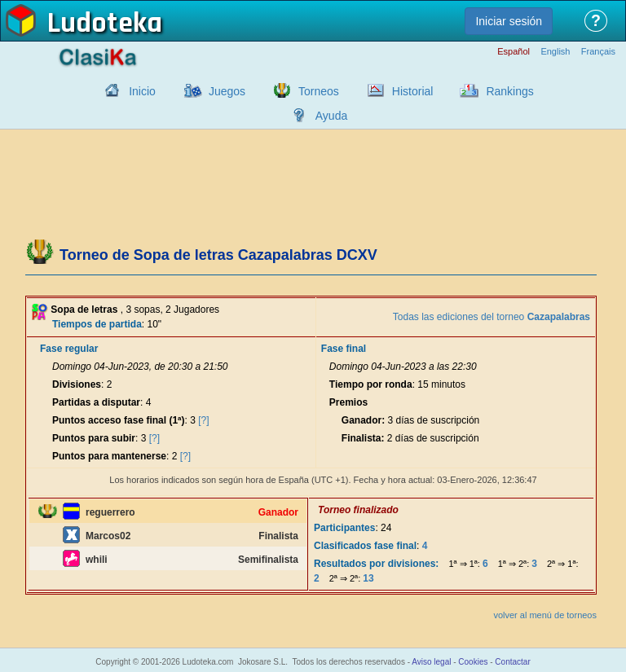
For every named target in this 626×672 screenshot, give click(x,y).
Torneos (319, 91)
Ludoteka (105, 24)
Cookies (473, 662)
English (555, 52)
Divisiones (77, 384)
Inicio (142, 91)
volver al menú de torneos (545, 615)
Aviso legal (431, 662)
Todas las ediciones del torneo (492, 317)
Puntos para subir (94, 438)
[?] (203, 420)
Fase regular (69, 349)
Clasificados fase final (365, 546)
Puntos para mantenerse (109, 456)
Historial (413, 91)
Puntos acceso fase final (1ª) (119, 420)
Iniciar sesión (509, 21)
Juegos (227, 91)
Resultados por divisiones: (376, 564)
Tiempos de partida (97, 324)
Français (598, 52)
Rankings (509, 91)
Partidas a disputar (96, 402)
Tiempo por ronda (371, 384)
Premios (348, 402)
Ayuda (331, 116)
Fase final (344, 349)
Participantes (344, 528)
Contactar (512, 662)
